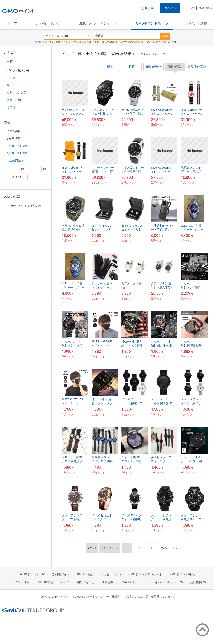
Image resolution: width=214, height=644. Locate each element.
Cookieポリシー (131, 582)
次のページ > (169, 548)
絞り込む (17, 177)
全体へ (11, 61)
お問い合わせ (85, 582)
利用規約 (107, 582)
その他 (11, 107)
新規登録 (148, 8)
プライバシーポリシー (166, 582)
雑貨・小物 (14, 100)
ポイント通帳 (197, 23)
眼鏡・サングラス (18, 92)
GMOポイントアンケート (98, 23)
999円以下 (13, 139)
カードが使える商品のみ (23, 206)
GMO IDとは (85, 574)
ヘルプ (191, 8)
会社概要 (198, 582)
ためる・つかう (48, 23)
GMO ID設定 (205, 8)
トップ (12, 23)
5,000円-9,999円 (17, 153)
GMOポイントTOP (32, 574)
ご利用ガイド (61, 574)
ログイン (170, 8)
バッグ (11, 78)
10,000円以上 (15, 161)
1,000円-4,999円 (17, 146)
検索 (165, 36)
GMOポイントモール (152, 23)
